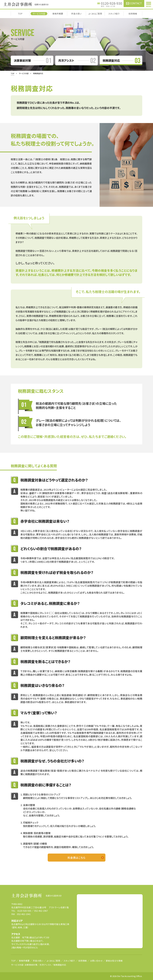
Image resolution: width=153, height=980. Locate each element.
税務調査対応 (60, 965)
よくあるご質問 (95, 14)
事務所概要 (58, 14)
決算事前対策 (31, 965)
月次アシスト (45, 965)
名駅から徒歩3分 (36, 896)
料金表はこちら (76, 857)
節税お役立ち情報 (114, 961)
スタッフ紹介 (114, 14)
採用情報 (133, 14)
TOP (20, 14)
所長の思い (76, 14)
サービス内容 (39, 14)
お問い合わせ (96, 961)
